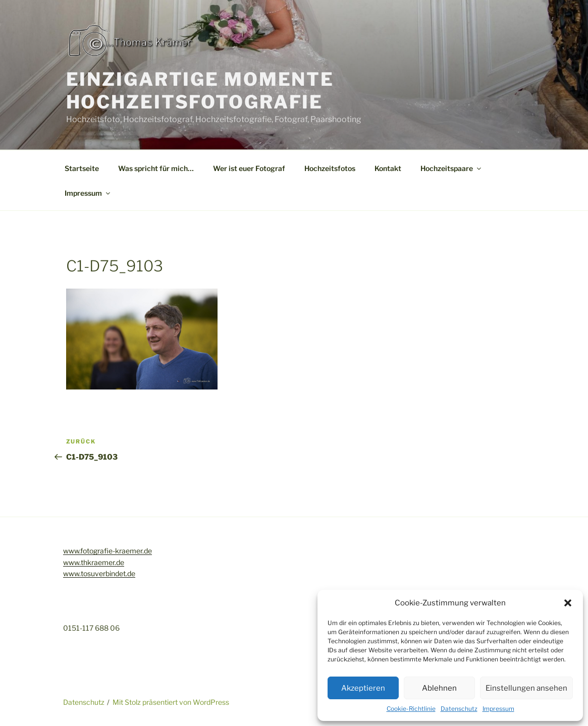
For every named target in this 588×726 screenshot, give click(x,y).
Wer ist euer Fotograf (249, 168)
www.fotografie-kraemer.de (108, 551)
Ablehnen (439, 688)
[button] (568, 603)
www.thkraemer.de (94, 562)
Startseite (82, 168)
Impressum (498, 709)
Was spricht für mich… (156, 168)
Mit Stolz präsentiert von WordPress (171, 702)
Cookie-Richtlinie (411, 709)
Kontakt (388, 168)
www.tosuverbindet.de (99, 573)
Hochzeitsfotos (330, 168)
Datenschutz (459, 709)
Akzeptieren (363, 688)
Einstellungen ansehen (526, 688)
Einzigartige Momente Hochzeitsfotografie (200, 91)
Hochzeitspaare (451, 168)
